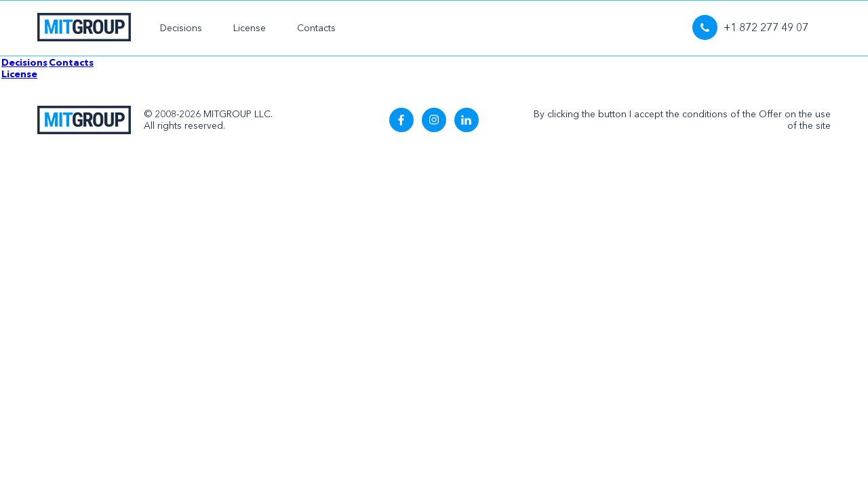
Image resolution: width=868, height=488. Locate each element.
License (250, 28)
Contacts (316, 28)
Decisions (181, 28)
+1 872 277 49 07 (750, 27)
